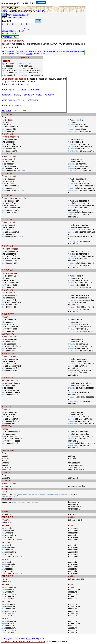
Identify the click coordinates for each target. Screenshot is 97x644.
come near (34, 89)
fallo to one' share (32, 95)
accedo (29, 54)
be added (49, 95)
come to (22, 89)
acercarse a (15, 105)
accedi (28, 639)
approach (6, 95)
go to (12, 89)
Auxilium (40, 11)
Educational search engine (22, 11)
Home (4, 11)
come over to (8, 100)
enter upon (33, 100)
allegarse (6, 111)
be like (21, 100)
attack (17, 95)
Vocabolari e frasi (10, 37)
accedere (30, 51)
